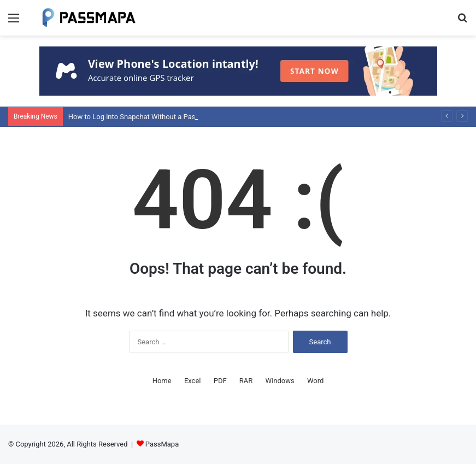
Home (162, 381)
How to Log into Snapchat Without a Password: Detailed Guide (166, 117)
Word (315, 381)
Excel (193, 381)
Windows (280, 381)
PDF (220, 381)
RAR (246, 381)
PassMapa (162, 444)
